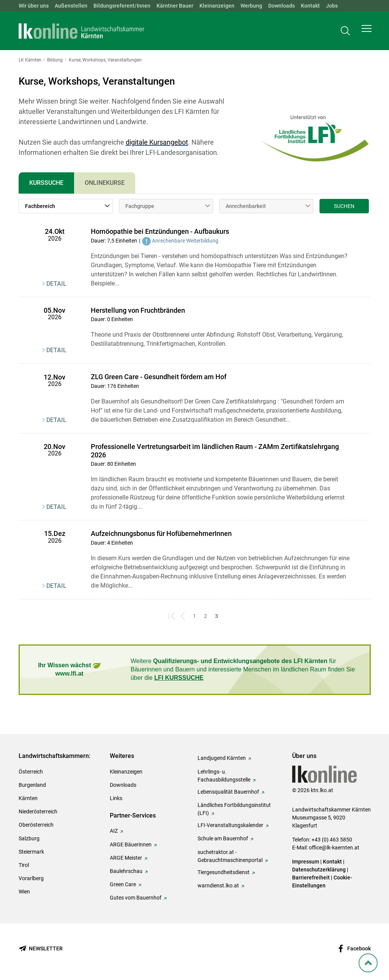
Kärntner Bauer (175, 6)
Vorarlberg (31, 878)
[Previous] (184, 616)
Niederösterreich (38, 811)
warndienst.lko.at (218, 885)
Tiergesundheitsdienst (224, 872)
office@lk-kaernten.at (334, 848)
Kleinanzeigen (217, 6)
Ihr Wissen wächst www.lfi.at (69, 669)
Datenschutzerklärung (319, 870)
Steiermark (31, 852)
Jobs (332, 6)
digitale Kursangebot (157, 142)
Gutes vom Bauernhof (136, 898)
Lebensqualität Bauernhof (228, 792)
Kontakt (310, 6)
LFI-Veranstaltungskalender (230, 825)
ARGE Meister (126, 858)
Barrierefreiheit (311, 878)
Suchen (344, 206)
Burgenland (32, 785)
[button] (367, 33)
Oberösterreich (36, 825)
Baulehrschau (126, 871)
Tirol (24, 865)
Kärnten (28, 798)
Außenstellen (71, 6)
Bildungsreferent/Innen (122, 6)
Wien (24, 892)
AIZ (114, 831)
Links (116, 798)
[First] (173, 616)
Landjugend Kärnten (222, 758)
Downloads (281, 6)
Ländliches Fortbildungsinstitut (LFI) (234, 809)
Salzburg (29, 838)
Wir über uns (34, 6)
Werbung (251, 6)
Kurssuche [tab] (46, 183)
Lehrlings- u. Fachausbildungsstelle (224, 776)
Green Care (123, 884)
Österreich (31, 772)
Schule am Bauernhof (223, 838)
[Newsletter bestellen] (41, 949)
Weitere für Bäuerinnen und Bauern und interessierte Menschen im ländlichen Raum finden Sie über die (243, 670)
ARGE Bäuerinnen (131, 845)
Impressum (306, 862)
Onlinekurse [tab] (105, 183)
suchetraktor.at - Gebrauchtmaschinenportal (230, 856)
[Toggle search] (345, 33)
